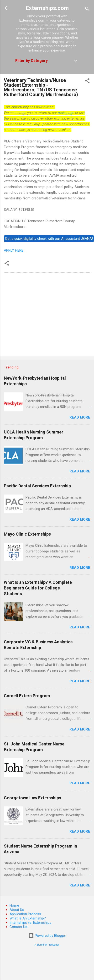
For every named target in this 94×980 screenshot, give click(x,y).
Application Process (25, 914)
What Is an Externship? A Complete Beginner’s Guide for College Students (38, 588)
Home (14, 905)
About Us (17, 910)
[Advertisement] (45, 316)
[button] (87, 82)
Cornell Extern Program (27, 696)
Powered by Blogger (47, 936)
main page (66, 113)
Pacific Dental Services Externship (37, 486)
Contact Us (18, 927)
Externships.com (47, 8)
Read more (80, 417)
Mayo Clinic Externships (27, 534)
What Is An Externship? (28, 918)
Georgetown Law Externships (32, 798)
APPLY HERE (14, 250)
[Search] (87, 10)
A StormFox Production (47, 945)
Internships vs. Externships (30, 923)
